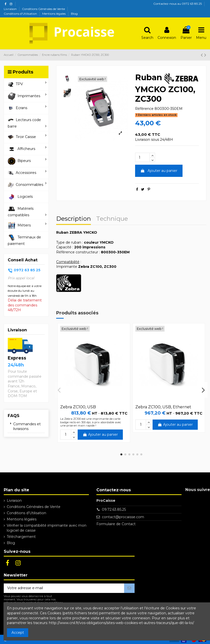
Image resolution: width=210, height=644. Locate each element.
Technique (112, 219)
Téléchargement (21, 537)
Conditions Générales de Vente (44, 9)
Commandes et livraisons (27, 427)
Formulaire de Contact (116, 524)
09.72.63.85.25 (114, 509)
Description (74, 219)
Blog (74, 14)
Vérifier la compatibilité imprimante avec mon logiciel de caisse (47, 528)
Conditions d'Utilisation (21, 14)
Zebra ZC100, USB (78, 407)
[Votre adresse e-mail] (64, 588)
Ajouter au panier (159, 171)
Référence (144, 109)
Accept (18, 633)
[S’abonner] (129, 588)
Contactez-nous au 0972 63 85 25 (178, 4)
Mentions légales (54, 14)
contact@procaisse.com (123, 517)
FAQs (14, 416)
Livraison (11, 9)
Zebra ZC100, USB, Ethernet (163, 407)
